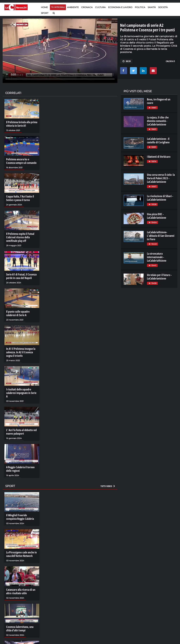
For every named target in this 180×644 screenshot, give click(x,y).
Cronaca (87, 7)
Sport (45, 13)
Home (44, 7)
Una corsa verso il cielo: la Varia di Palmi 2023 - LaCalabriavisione (161, 178)
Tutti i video (108, 486)
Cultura (100, 7)
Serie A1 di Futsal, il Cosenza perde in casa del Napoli (21, 276)
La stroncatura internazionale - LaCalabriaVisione (157, 257)
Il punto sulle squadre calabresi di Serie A (18, 313)
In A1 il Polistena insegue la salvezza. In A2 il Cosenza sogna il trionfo (21, 352)
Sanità (152, 7)
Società (163, 7)
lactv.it (129, 595)
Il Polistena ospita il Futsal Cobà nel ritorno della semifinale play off (20, 237)
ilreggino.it (158, 595)
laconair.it (131, 598)
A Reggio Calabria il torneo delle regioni (20, 469)
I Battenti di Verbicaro (159, 157)
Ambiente (73, 7)
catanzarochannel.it (163, 605)
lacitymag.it (158, 591)
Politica (140, 7)
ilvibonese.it (158, 602)
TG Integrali (58, 7)
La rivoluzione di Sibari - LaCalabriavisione (160, 198)
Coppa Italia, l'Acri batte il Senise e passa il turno (20, 198)
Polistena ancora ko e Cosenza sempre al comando (21, 161)
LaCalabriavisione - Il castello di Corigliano (158, 141)
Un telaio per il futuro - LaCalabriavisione (159, 277)
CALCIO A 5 (170, 61)
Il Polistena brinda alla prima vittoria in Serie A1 (22, 124)
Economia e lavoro (120, 7)
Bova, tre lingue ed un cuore (159, 101)
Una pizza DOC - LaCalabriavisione (157, 216)
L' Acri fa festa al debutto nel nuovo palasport (21, 432)
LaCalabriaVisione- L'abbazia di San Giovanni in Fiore (161, 236)
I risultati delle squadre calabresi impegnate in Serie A (21, 393)
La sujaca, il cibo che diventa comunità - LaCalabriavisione (158, 121)
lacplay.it (130, 591)
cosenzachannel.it (162, 598)
